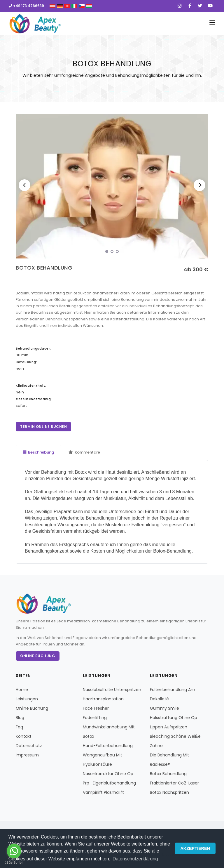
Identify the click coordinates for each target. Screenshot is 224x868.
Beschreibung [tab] (38, 452)
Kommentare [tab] (84, 452)
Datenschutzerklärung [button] (135, 859)
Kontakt (24, 736)
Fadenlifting (95, 718)
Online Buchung (38, 656)
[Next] (199, 185)
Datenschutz (29, 746)
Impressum (27, 755)
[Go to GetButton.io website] (14, 862)
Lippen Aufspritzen (169, 727)
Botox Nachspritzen (169, 792)
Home (22, 690)
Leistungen (27, 699)
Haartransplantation (103, 699)
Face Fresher (96, 708)
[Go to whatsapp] (14, 851)
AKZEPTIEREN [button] (195, 848)
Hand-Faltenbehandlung (108, 746)
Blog (20, 718)
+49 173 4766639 (26, 6)
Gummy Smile (164, 708)
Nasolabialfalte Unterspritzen (112, 690)
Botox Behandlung (168, 774)
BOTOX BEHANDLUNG (44, 268)
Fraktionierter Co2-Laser (174, 783)
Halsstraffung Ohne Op (174, 718)
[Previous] (24, 185)
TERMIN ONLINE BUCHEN (43, 427)
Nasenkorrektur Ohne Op (108, 774)
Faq (19, 727)
